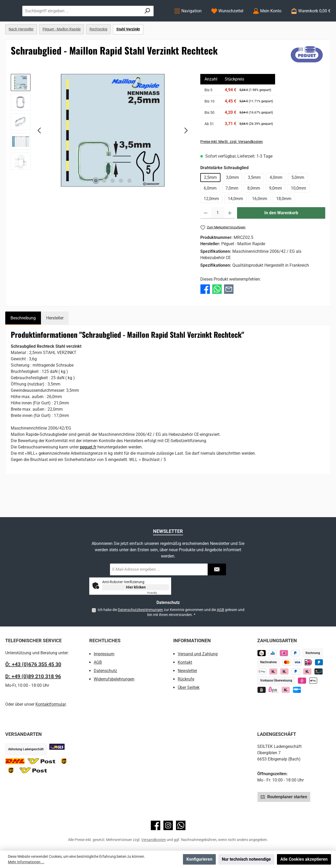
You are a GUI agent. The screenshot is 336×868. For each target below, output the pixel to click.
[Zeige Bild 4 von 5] (121, 202)
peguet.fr (88, 468)
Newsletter (187, 671)
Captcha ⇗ (158, 593)
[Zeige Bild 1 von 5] (96, 202)
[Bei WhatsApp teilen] (217, 310)
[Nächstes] (186, 152)
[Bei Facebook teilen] (205, 310)
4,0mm (276, 199)
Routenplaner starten (284, 797)
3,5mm (254, 199)
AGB (220, 610)
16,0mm (260, 220)
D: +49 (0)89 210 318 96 (33, 676)
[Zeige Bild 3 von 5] (113, 202)
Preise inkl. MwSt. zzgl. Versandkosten (232, 163)
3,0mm (232, 199)
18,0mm (284, 220)
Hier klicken (136, 587)
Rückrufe (186, 679)
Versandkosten (154, 840)
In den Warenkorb (281, 234)
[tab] (23, 340)
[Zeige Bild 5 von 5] (129, 202)
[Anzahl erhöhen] (230, 234)
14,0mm (235, 220)
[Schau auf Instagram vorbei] (168, 825)
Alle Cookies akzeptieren (304, 859)
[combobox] (134, 22)
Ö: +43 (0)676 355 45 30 (33, 664)
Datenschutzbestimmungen (140, 610)
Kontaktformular (51, 704)
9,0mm (275, 210)
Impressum (104, 654)
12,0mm (211, 220)
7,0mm (232, 210)
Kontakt (185, 662)
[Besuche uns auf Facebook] (156, 825)
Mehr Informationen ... (26, 862)
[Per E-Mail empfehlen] (229, 310)
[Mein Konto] (267, 22)
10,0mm (298, 210)
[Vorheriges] (40, 152)
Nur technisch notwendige (246, 859)
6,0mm (210, 210)
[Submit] (217, 569)
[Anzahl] (218, 234)
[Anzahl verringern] (206, 234)
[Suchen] (154, 22)
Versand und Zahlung (198, 654)
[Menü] (188, 22)
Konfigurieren (199, 859)
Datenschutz (105, 671)
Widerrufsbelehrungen (114, 679)
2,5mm (210, 199)
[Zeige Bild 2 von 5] (104, 202)
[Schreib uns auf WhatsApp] (181, 825)
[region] (100, 152)
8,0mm (254, 210)
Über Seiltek (189, 687)
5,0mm (298, 199)
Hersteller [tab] (55, 339)
